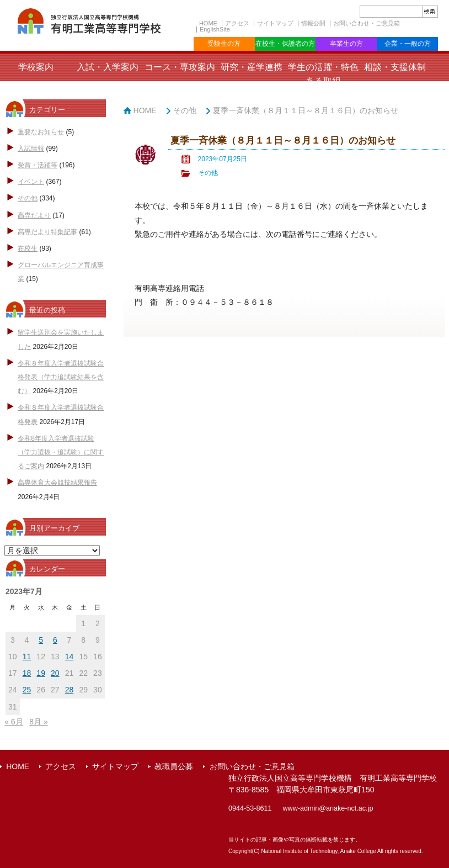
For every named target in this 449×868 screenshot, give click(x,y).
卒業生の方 (346, 44)
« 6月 (14, 722)
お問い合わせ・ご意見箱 (367, 23)
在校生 (28, 248)
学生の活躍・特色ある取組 (323, 74)
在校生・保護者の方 (285, 44)
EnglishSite (215, 29)
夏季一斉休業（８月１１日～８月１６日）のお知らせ (306, 110)
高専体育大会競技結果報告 (57, 483)
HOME (208, 23)
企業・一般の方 (408, 44)
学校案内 (36, 67)
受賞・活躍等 (38, 165)
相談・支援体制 (395, 67)
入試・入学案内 (108, 67)
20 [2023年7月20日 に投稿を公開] (55, 673)
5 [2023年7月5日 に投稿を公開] (41, 640)
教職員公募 (174, 766)
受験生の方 (224, 44)
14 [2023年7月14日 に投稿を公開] (70, 657)
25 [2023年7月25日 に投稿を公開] (27, 690)
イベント (31, 182)
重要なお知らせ (41, 132)
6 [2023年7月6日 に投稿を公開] (55, 640)
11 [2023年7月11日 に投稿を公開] (27, 657)
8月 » (38, 722)
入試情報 (31, 149)
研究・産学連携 (252, 67)
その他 (28, 198)
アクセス (237, 23)
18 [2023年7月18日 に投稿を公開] (27, 673)
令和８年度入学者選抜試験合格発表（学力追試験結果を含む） (61, 377)
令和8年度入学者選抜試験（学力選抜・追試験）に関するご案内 (61, 452)
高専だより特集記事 (47, 232)
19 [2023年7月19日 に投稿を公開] (41, 673)
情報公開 (313, 23)
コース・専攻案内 (180, 67)
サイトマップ (275, 23)
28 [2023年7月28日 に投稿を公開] (70, 690)
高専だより (34, 215)
